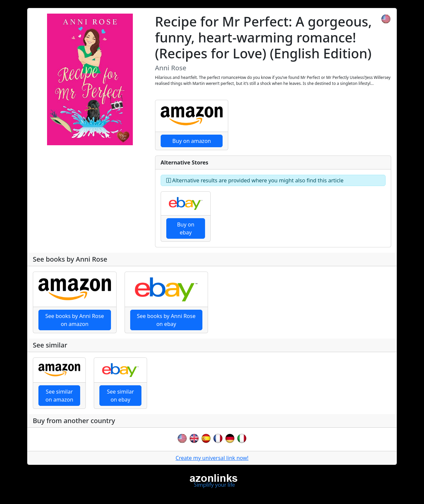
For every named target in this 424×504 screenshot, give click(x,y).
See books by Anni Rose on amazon (75, 320)
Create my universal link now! (212, 458)
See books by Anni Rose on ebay (166, 320)
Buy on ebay (185, 228)
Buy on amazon (191, 141)
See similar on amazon (59, 396)
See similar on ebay (121, 396)
